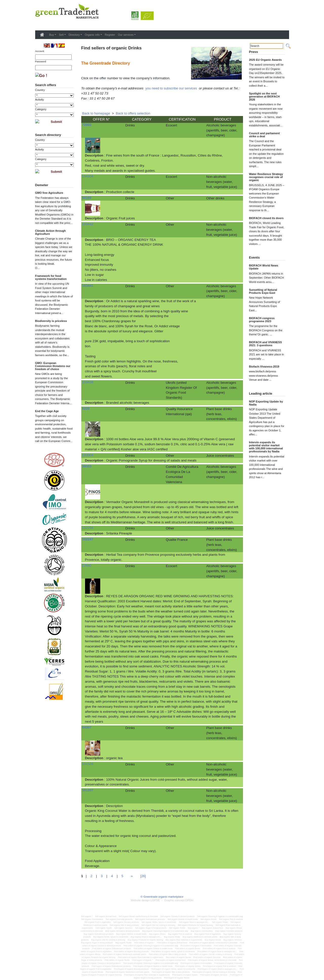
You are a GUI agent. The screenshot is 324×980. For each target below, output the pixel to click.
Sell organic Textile (177, 928)
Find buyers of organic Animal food (170, 960)
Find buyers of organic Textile (177, 978)
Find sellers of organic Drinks (188, 948)
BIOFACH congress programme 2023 (262, 320)
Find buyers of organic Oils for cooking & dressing (214, 972)
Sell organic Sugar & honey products (151, 928)
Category (41, 109)
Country (40, 90)
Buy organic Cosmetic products (229, 931)
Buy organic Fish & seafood (180, 934)
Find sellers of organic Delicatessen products (112, 948)
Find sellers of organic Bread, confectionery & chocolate (213, 943)
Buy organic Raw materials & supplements (184, 940)
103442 (88, 224)
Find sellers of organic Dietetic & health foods (153, 948)
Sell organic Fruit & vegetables (97, 922)
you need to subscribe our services (171, 88)
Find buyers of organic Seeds (185, 975)
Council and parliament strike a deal (265, 135)
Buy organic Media (172, 937)
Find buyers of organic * (143, 960)
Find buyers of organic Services (214, 975)
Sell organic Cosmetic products (119, 919)
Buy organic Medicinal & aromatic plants (200, 937)
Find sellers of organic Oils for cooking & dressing (210, 954)
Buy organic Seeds (213, 940)
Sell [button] (61, 35)
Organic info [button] (92, 35)
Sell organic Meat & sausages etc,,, (194, 922)
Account (40, 51)
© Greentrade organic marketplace (162, 897)
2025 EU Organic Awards (266, 60)
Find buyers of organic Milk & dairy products (171, 972)
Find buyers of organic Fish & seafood (219, 966)
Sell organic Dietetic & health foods (183, 919)
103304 (88, 455)
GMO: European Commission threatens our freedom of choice (53, 366)
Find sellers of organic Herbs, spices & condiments (173, 952)
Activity (40, 100)
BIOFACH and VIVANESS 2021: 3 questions (266, 344)
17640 (87, 565)
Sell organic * (87, 916)
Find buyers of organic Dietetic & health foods (153, 966)
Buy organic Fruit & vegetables (208, 934)
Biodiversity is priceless (51, 321)
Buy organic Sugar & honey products (97, 943)
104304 (88, 176)
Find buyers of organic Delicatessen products (111, 966)
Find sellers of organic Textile (117, 960)
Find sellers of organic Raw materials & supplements (141, 957)
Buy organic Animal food (212, 928)
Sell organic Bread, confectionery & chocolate (138, 916)
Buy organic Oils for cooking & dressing (108, 940)
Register (110, 35)
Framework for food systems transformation (51, 277)
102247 (88, 539)
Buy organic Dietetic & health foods (131, 934)
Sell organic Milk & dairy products (125, 925)
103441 (88, 286)
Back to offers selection (133, 113)
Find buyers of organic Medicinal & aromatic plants (128, 972)
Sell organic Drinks (209, 919)
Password (41, 61)
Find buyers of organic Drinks (188, 966)
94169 (87, 198)
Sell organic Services (123, 928)
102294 (88, 528)
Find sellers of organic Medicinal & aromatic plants (124, 954)
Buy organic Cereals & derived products (123, 931)
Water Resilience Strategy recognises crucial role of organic (266, 177)
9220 (86, 408)
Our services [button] (126, 35)
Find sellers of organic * (144, 943)
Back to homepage (96, 113)
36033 (87, 466)
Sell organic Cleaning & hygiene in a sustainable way (220, 916)
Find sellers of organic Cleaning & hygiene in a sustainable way (151, 946)
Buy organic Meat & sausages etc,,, (146, 937)
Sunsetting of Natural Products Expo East (263, 291)
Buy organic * (194, 928)
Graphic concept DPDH (179, 900)
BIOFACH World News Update (264, 267)
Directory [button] (74, 35)
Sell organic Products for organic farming (195, 925)
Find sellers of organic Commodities (196, 946)
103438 (88, 382)
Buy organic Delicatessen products (99, 934)
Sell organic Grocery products (126, 922)
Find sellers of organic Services (207, 957)
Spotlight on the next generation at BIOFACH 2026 (265, 97)
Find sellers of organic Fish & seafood (219, 948)
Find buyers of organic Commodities (196, 963)
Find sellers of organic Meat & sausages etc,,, (217, 952)
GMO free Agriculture (49, 193)
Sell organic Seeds (104, 928)
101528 (88, 764)
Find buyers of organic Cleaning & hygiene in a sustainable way (151, 963)
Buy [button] (52, 35)
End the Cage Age (47, 411)
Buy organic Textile (124, 943)
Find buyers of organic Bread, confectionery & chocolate (212, 960)
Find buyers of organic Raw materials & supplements (147, 975)
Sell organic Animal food (106, 916)
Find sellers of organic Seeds (178, 957)
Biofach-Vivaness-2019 (264, 367)
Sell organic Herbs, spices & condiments (159, 922)
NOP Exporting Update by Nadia (266, 403)
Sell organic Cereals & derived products (178, 916)
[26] (143, 876)
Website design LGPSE (145, 900)
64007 (87, 727)
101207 (88, 790)
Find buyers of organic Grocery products (131, 969)
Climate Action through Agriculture (50, 232)
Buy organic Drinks (157, 934)
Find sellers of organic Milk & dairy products (168, 954)
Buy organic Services (233, 940)
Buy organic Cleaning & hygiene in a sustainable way (165, 931)
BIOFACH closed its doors (266, 218)
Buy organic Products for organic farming (145, 940)
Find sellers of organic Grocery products (131, 952)
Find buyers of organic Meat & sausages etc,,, (217, 969)
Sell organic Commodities (92, 919)
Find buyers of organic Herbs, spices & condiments (173, 969)
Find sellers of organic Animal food (172, 943)
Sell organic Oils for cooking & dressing (158, 925)
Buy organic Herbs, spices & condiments (111, 937)
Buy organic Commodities (202, 931)
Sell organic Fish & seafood (231, 919)
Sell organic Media (220, 922)
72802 (87, 125)
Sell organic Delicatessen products (150, 919)
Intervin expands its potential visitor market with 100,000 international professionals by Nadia (266, 447)
